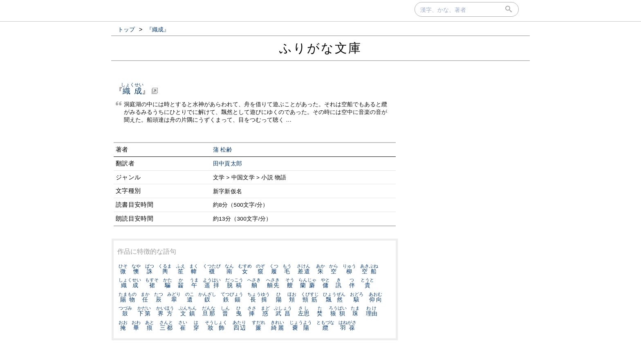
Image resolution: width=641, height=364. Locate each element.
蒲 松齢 (223, 150)
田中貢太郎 (228, 164)
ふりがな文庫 (320, 48)
